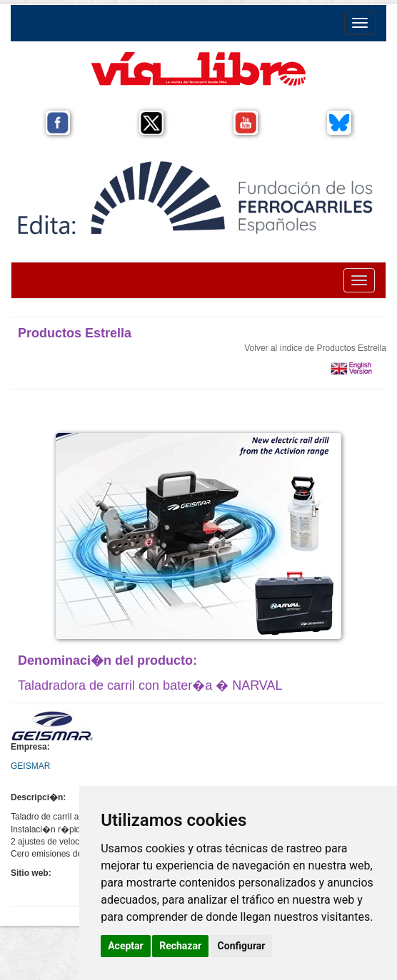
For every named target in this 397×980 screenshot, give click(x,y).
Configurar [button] (242, 946)
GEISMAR (30, 766)
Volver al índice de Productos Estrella (315, 348)
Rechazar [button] (180, 946)
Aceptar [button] (126, 946)
